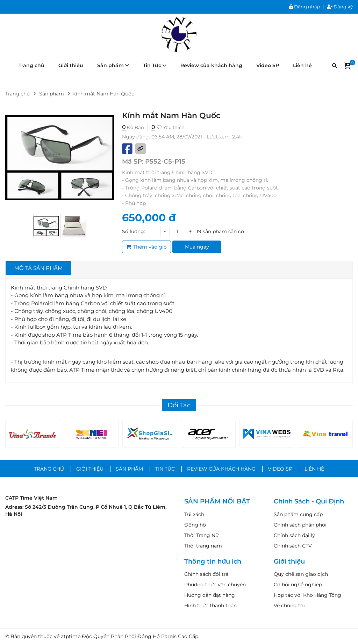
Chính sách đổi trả (206, 574)
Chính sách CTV (293, 546)
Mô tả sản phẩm (38, 268)
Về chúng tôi (289, 606)
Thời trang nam (203, 546)
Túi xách (194, 514)
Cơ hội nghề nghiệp (298, 585)
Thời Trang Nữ (201, 535)
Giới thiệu (71, 65)
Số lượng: (134, 231)
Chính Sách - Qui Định (309, 502)
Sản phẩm (113, 65)
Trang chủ (31, 65)
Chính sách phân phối (300, 525)
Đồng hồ (195, 525)
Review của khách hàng (211, 65)
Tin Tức (155, 65)
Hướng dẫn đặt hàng (210, 595)
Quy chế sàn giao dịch (301, 574)
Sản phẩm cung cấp (298, 514)
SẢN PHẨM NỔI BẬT (217, 502)
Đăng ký (340, 7)
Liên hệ (302, 65)
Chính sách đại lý (294, 535)
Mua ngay (197, 247)
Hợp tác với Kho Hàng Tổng (307, 595)
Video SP (268, 65)
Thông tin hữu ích (213, 562)
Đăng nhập (305, 7)
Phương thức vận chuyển (215, 585)
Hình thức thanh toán (210, 606)
